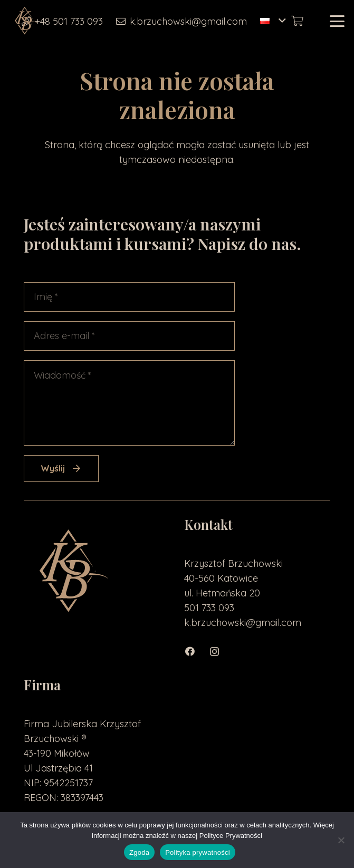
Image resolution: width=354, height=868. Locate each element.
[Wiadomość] (129, 403)
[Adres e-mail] (129, 336)
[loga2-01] (26, 21)
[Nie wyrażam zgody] (341, 840)
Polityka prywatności (198, 852)
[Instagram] (220, 652)
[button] (273, 21)
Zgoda (139, 852)
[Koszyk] (297, 21)
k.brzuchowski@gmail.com (243, 623)
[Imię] (129, 297)
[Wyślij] (61, 469)
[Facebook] (196, 652)
